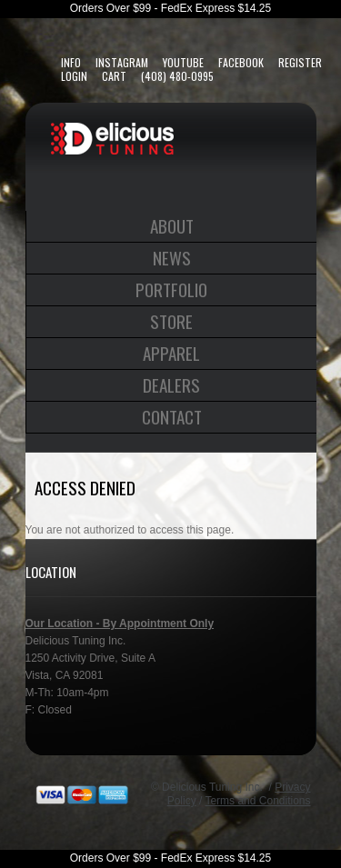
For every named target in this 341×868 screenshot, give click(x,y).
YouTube (183, 62)
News (172, 257)
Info (71, 62)
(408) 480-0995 (177, 76)
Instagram (122, 62)
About (172, 225)
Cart (114, 76)
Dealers (171, 384)
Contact (172, 416)
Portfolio (171, 289)
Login (74, 76)
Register (300, 62)
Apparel (171, 353)
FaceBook (241, 62)
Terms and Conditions (257, 801)
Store (171, 321)
